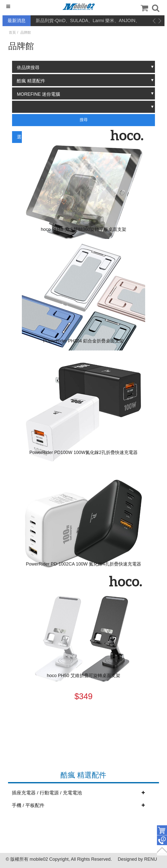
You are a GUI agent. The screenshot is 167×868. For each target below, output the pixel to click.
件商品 (162, 830)
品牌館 (26, 32)
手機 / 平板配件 (28, 805)
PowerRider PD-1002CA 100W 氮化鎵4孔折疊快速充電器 (83, 564)
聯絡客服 (162, 840)
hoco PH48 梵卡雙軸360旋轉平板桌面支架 (83, 229)
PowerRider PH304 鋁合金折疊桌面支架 (83, 341)
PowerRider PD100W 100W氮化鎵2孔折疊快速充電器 (83, 452)
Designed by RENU (137, 859)
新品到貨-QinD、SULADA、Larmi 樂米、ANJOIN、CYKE (88, 21)
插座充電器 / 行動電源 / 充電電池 (47, 793)
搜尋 (84, 120)
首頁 (12, 32)
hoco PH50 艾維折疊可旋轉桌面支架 (83, 676)
